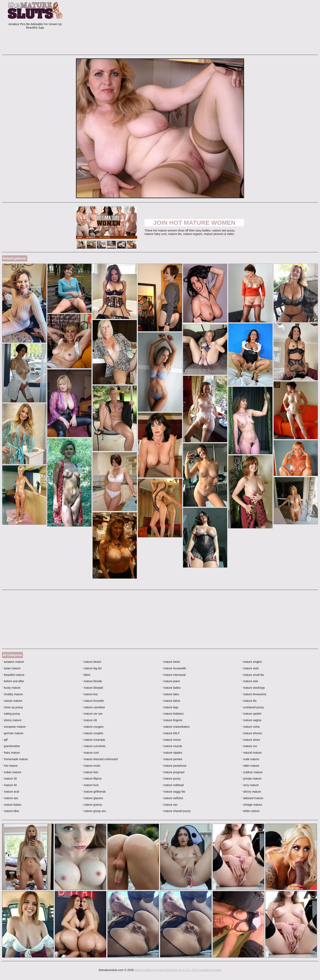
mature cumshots (94, 746)
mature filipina (92, 779)
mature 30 (9, 779)
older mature (250, 766)
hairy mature (11, 753)
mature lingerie (172, 720)
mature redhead (173, 785)
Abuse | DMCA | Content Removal (156, 970)
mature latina (171, 701)
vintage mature (252, 805)
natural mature (251, 753)
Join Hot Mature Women (194, 223)
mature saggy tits (173, 792)
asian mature (11, 668)
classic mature (12, 701)
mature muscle (172, 746)
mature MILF (171, 733)
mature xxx (249, 746)
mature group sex (94, 811)
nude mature (250, 759)
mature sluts (250, 668)
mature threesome (254, 694)
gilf (5, 740)
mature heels (171, 662)
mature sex (170, 805)
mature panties (172, 759)
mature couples (93, 733)
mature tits (249, 701)
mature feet (90, 772)
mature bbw (11, 811)
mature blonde (92, 681)
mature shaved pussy (176, 811)
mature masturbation (176, 727)
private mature (251, 779)
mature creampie (93, 740)
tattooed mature (252, 798)
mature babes (12, 805)
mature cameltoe (93, 707)
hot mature (10, 766)
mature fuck (90, 785)
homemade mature (15, 759)
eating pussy (11, 714)
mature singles (251, 662)
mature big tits (92, 668)
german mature (13, 733)
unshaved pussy (253, 707)
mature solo (250, 681)
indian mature (12, 772)
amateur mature (13, 662)
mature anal (11, 792)
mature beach (92, 662)
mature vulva (250, 727)
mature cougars (93, 727)
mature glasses (92, 798)
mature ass (10, 798)
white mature (250, 811)
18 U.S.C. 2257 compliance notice (200, 970)
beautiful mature (13, 675)
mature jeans (171, 681)
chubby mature (12, 694)
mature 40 (9, 785)
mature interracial (174, 675)
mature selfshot (172, 798)
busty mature (11, 688)
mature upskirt (251, 714)
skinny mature (251, 792)
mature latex (170, 694)
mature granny (92, 805)
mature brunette (93, 701)
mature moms (171, 740)
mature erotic (91, 766)
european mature (14, 727)
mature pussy (171, 779)
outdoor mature (252, 772)
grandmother (11, 746)
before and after (13, 681)
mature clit (89, 720)
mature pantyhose (174, 766)
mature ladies (171, 688)
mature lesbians (173, 714)
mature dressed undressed (100, 759)
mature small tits (253, 675)
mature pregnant (173, 772)
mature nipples (172, 753)
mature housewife (174, 668)
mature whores (252, 733)
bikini (86, 675)
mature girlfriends (94, 792)
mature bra (90, 694)
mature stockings (253, 688)
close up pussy (12, 707)
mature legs (170, 707)
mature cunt (90, 753)
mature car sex (92, 714)
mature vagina (251, 720)
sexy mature (250, 785)
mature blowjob (92, 688)
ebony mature (12, 720)
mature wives (251, 740)
